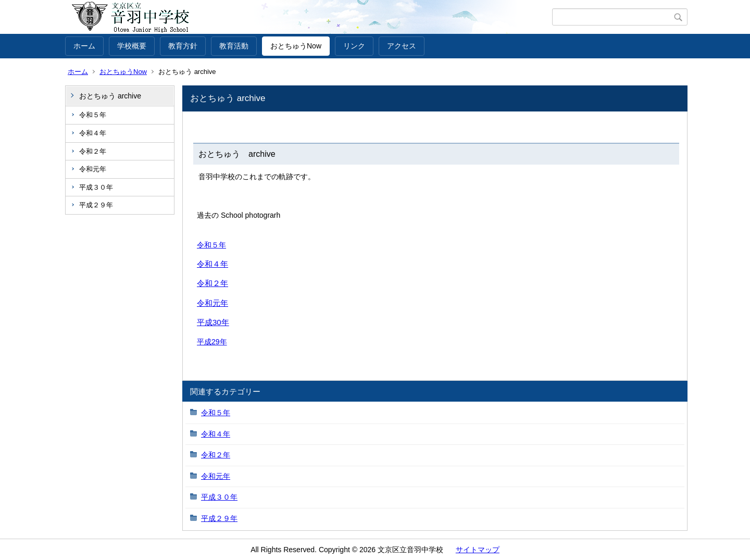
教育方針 (183, 46)
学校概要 (132, 46)
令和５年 (93, 115)
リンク (354, 46)
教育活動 (234, 46)
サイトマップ (478, 550)
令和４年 (93, 133)
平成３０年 (96, 187)
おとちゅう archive (110, 96)
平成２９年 (96, 205)
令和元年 (93, 169)
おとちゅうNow (296, 46)
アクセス (402, 46)
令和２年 (93, 151)
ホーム (84, 46)
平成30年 (213, 322)
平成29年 (212, 342)
